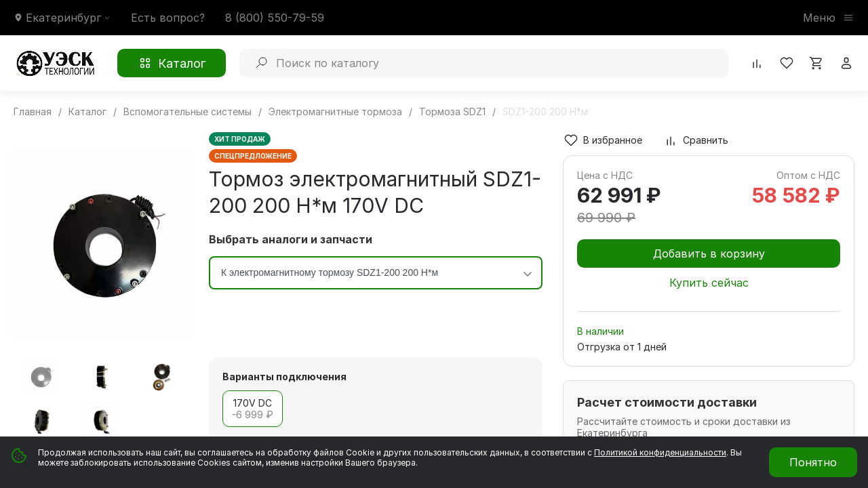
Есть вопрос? (168, 18)
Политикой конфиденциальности (660, 452)
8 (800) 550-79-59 (275, 18)
